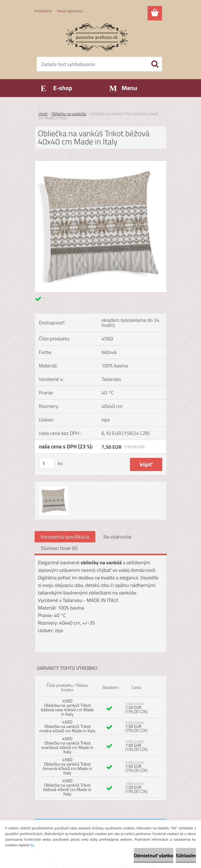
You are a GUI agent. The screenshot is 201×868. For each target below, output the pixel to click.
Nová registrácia (70, 11)
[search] (155, 64)
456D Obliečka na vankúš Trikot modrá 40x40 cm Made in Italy (67, 726)
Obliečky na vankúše (69, 114)
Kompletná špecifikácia (65, 537)
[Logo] (97, 36)
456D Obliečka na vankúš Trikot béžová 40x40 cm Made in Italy (67, 787)
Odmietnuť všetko (154, 855)
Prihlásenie (43, 11)
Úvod (43, 114)
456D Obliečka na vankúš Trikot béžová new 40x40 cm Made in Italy (67, 707)
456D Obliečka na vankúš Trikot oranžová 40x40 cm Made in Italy (67, 745)
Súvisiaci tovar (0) (59, 548)
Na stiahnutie (117, 537)
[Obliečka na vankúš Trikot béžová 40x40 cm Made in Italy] (101, 163)
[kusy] (47, 463)
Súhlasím (186, 855)
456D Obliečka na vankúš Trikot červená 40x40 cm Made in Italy (67, 766)
